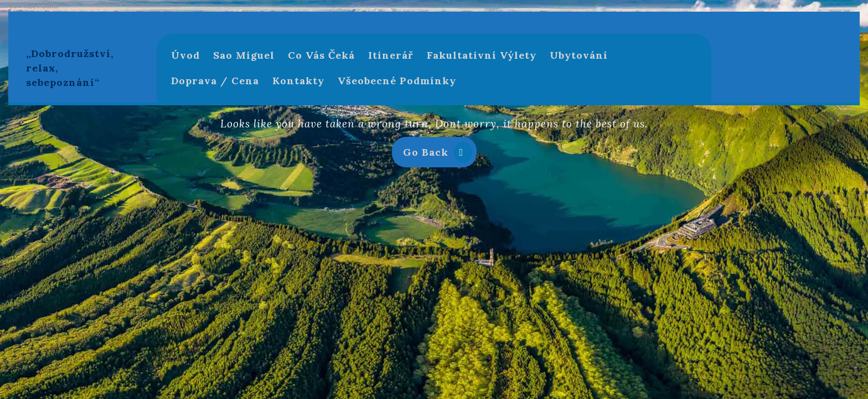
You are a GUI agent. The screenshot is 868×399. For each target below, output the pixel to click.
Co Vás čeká (321, 55)
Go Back (440, 154)
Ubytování (579, 55)
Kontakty (298, 81)
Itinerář (391, 55)
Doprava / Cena (215, 81)
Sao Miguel (244, 55)
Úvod (185, 55)
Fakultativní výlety (482, 55)
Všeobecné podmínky (397, 81)
